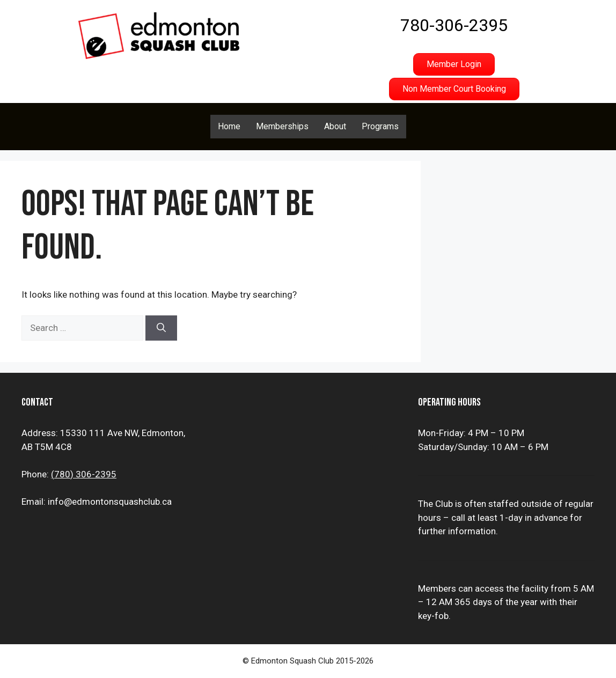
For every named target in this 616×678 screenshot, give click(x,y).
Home (229, 126)
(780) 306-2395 (84, 474)
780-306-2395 (454, 25)
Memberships (282, 126)
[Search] (161, 328)
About (335, 126)
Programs (380, 126)
